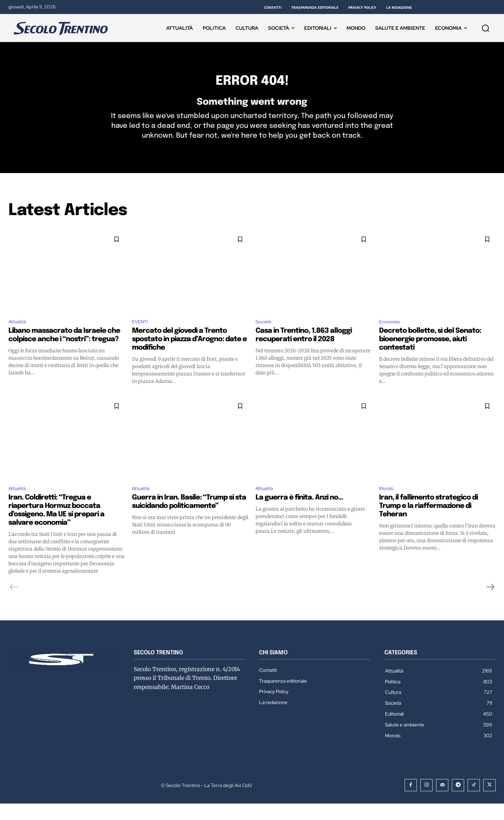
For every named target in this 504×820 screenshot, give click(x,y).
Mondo (388, 504)
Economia (392, 335)
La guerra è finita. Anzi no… (299, 514)
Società (265, 335)
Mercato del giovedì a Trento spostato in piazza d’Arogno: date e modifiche (189, 354)
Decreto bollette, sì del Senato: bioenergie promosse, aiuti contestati (430, 354)
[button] (485, 28)
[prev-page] (14, 603)
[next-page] (490, 603)
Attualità (19, 335)
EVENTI (142, 335)
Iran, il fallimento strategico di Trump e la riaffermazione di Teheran (428, 522)
